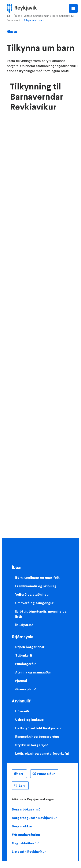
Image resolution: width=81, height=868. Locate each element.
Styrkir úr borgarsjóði (32, 745)
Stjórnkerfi (24, 655)
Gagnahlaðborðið (26, 843)
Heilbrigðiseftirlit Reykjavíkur (38, 728)
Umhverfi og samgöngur (34, 603)
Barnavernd (13, 20)
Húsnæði (22, 711)
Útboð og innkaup (30, 720)
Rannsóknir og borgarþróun (37, 736)
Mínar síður (46, 774)
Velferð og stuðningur (36, 16)
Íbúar (17, 16)
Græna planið (26, 689)
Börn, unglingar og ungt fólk (37, 577)
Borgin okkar (22, 826)
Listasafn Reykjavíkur (29, 852)
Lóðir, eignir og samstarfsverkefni (42, 753)
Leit (22, 786)
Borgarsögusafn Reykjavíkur (34, 818)
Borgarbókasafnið (26, 809)
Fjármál (21, 681)
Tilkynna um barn (34, 20)
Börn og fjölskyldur (63, 16)
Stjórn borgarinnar (30, 647)
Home (8, 16)
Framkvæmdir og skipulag (36, 586)
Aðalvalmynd (73, 8)
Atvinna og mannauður (33, 672)
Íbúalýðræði (25, 625)
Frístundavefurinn (26, 835)
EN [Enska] (21, 774)
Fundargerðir (25, 664)
